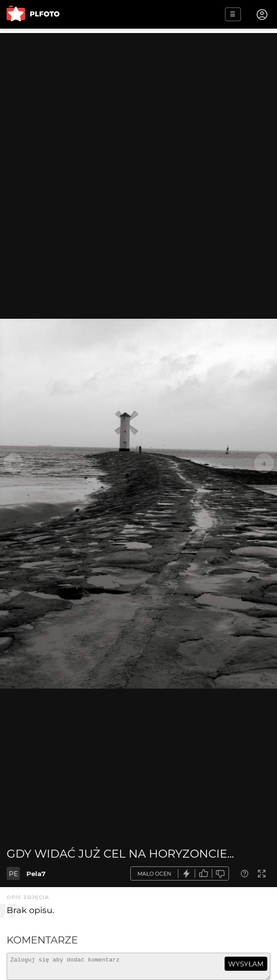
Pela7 (36, 874)
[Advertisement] (138, 95)
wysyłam (246, 964)
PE (13, 874)
